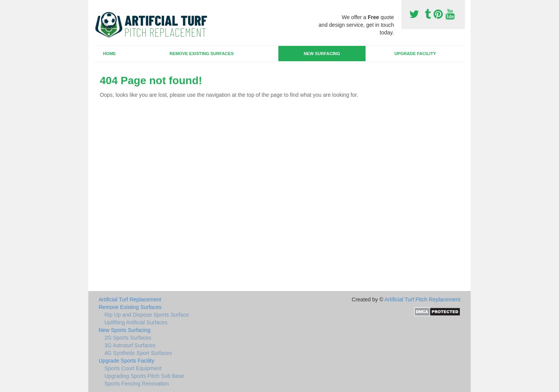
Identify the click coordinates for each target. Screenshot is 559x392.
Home (109, 54)
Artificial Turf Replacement (130, 299)
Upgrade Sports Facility (127, 361)
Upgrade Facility (415, 54)
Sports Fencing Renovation (137, 384)
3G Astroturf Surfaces (130, 345)
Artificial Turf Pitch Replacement (422, 299)
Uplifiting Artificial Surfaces (136, 322)
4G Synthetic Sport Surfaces (138, 353)
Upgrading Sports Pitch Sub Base (144, 376)
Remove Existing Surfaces (201, 54)
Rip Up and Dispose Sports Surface (147, 315)
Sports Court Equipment (133, 368)
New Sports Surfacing (124, 330)
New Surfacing (322, 54)
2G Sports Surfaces (128, 338)
